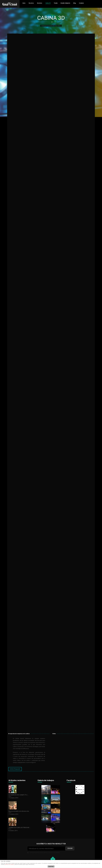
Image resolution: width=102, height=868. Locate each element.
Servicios (40, 3)
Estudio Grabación (65, 3)
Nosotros (31, 3)
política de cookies (9, 864)
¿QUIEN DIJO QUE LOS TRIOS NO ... (20, 828)
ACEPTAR (51, 867)
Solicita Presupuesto (15, 769)
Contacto (81, 3)
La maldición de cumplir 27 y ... (19, 795)
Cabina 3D (48, 3)
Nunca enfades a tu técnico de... (19, 811)
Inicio (24, 3)
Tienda (56, 3)
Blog (75, 3)
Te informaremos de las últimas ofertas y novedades (51, 850)
